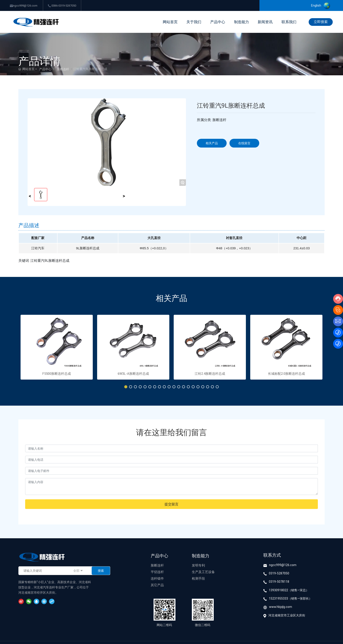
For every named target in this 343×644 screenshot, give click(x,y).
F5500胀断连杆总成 (57, 373)
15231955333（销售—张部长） (290, 598)
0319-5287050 (279, 573)
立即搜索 (321, 22)
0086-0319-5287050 (62, 5)
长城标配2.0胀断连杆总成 (286, 373)
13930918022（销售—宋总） (289, 590)
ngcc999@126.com (24, 5)
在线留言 (244, 143)
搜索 (101, 571)
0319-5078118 (279, 582)
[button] (126, 387)
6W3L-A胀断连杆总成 (133, 373)
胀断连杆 (63, 69)
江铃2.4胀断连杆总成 (210, 373)
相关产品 (212, 143)
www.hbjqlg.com (281, 607)
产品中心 (45, 69)
